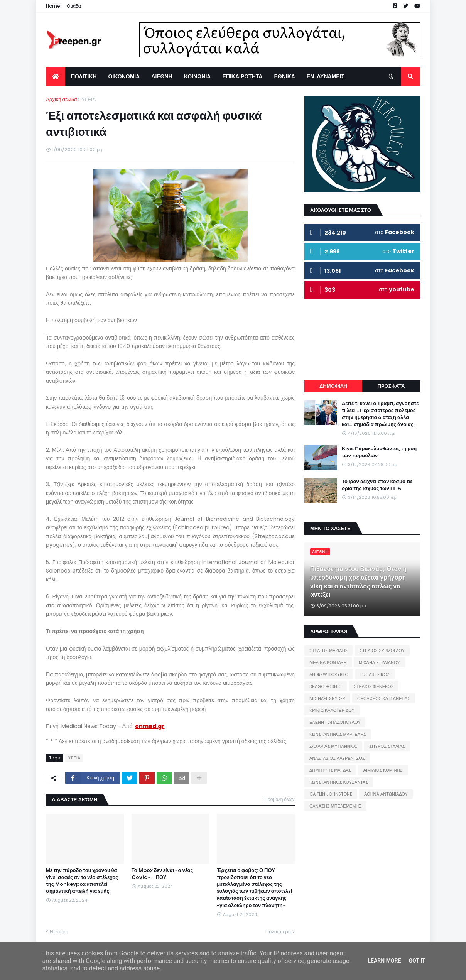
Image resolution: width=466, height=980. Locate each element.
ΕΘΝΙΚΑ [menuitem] (284, 76)
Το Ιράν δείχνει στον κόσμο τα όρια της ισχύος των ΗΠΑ (377, 485)
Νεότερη (59, 932)
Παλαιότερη (278, 932)
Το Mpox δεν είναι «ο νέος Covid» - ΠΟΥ (162, 874)
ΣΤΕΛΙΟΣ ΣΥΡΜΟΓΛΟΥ (382, 651)
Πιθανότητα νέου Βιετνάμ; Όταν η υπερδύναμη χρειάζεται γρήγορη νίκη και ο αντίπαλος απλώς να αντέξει (358, 582)
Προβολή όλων (279, 799)
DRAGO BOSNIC (326, 686)
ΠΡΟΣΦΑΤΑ (391, 386)
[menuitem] (56, 76)
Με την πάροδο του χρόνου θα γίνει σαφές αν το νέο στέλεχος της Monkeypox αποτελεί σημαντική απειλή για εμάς (82, 881)
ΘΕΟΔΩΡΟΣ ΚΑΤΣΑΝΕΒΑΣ (384, 698)
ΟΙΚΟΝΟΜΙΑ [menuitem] (124, 76)
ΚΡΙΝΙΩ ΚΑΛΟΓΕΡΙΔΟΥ (332, 710)
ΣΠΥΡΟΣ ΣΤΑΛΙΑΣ (387, 746)
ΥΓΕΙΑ (89, 99)
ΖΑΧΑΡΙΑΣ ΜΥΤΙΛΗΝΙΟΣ (333, 746)
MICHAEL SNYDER (327, 698)
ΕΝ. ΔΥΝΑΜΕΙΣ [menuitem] (326, 76)
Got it (417, 961)
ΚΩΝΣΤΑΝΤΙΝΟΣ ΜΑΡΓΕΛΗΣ (338, 734)
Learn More (384, 961)
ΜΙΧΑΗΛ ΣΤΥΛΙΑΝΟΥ (379, 662)
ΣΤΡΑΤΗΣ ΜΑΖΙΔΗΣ (328, 651)
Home (53, 6)
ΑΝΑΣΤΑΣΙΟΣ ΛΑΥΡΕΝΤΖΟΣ (337, 758)
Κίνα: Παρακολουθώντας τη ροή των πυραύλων (379, 452)
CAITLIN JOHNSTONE (331, 794)
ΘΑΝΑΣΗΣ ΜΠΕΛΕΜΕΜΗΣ (335, 806)
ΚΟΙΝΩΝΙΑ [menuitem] (198, 76)
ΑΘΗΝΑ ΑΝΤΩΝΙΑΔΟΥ (386, 794)
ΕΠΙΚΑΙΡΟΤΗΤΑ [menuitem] (242, 76)
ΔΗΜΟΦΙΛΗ (333, 386)
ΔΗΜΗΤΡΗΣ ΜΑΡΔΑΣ (330, 770)
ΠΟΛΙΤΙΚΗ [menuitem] (84, 76)
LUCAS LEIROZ (375, 674)
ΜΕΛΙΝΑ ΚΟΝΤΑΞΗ (328, 662)
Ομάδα (74, 6)
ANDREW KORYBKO (329, 674)
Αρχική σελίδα (61, 99)
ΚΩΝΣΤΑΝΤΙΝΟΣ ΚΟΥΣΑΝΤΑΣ (339, 782)
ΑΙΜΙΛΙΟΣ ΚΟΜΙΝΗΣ (383, 770)
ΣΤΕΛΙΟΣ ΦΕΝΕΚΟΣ (374, 686)
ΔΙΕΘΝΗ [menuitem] (162, 76)
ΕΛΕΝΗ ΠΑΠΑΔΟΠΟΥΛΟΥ (335, 722)
